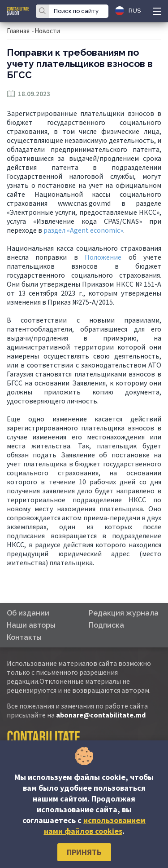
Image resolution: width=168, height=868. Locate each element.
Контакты (24, 637)
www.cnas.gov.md (84, 203)
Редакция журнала (124, 613)
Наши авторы (31, 625)
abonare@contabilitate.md (101, 715)
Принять (84, 852)
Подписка (106, 625)
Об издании (28, 613)
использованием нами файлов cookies (95, 826)
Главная (18, 31)
